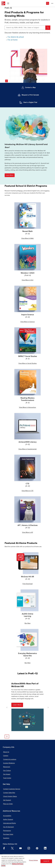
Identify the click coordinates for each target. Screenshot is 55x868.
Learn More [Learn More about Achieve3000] (17, 705)
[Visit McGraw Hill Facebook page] (4, 848)
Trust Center (7, 778)
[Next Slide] (48, 707)
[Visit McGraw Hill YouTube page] (20, 848)
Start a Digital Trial (30, 102)
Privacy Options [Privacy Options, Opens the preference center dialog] (33, 860)
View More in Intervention (27, 407)
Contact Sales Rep (9, 793)
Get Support (7, 800)
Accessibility (7, 816)
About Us (6, 752)
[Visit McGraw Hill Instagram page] (29, 848)
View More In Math (27, 238)
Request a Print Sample (30, 95)
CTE (27, 484)
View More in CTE (27, 491)
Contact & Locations (10, 759)
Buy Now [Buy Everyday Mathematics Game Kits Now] (28, 663)
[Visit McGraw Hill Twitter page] (12, 848)
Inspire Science (28, 315)
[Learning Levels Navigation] (8, 3)
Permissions (7, 831)
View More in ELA (27, 280)
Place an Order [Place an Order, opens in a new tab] (8, 804)
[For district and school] (16, 37)
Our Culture (7, 771)
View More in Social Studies (28, 363)
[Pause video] (7, 81)
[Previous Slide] (7, 707)
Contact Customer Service (12, 789)
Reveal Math (27, 231)
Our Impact (7, 774)
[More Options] (52, 3)
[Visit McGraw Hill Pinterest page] (37, 848)
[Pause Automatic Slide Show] (7, 736)
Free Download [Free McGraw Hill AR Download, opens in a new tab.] (28, 584)
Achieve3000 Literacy (28, 442)
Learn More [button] (10, 175)
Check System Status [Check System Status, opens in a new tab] (10, 796)
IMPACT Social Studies (28, 356)
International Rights (9, 823)
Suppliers (6, 838)
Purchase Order (8, 834)
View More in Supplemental (27, 449)
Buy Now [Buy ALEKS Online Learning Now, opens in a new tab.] (28, 623)
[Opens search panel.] (48, 3)
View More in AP (27, 532)
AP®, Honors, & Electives (28, 525)
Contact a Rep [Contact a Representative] (30, 88)
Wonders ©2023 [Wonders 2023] (27, 273)
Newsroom (7, 767)
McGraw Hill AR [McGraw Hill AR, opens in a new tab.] (28, 577)
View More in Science (28, 322)
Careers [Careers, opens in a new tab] (6, 756)
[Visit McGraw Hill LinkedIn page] (45, 848)
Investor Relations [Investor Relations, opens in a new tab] (9, 763)
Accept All (46, 861)
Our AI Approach (9, 827)
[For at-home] (13, 40)
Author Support (8, 819)
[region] (27, 861)
